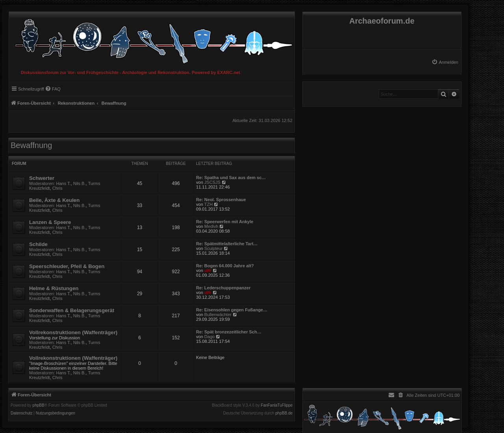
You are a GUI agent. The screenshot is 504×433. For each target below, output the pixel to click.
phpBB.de (284, 413)
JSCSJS (212, 182)
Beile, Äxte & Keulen (54, 200)
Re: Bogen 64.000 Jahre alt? (225, 266)
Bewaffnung (31, 145)
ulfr (208, 270)
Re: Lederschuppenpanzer (223, 288)
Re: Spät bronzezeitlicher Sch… (229, 332)
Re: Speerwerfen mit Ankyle (225, 222)
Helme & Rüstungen (54, 288)
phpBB (39, 405)
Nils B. (80, 183)
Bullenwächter (218, 315)
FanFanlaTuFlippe (277, 405)
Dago (209, 337)
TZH (208, 204)
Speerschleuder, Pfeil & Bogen (67, 266)
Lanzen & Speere (50, 222)
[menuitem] (445, 62)
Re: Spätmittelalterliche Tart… (227, 244)
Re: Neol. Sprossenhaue (221, 200)
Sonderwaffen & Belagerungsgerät (72, 310)
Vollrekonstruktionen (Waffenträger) (73, 332)
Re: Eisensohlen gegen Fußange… (232, 310)
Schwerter (42, 178)
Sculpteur (213, 248)
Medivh (211, 226)
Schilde (38, 244)
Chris (57, 188)
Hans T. (64, 183)
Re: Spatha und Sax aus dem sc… (231, 178)
